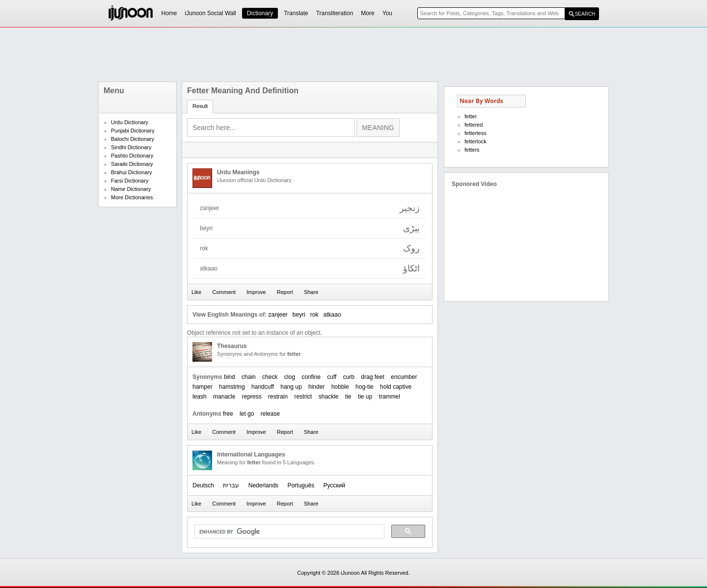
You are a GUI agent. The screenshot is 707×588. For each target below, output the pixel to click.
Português (301, 485)
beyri (299, 315)
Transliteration (335, 13)
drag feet (372, 377)
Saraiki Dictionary (132, 164)
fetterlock (476, 141)
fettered (474, 125)
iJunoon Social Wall (211, 13)
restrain (278, 397)
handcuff (263, 387)
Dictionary (260, 13)
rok (314, 315)
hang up (291, 387)
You (387, 13)
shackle (329, 397)
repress (252, 397)
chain (249, 377)
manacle (224, 397)
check (270, 377)
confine (311, 377)
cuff (332, 377)
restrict (303, 397)
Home (169, 13)
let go (247, 414)
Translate (296, 13)
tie (348, 397)
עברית (231, 485)
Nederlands (263, 485)
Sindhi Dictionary (131, 147)
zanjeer (278, 315)
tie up (365, 397)
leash (200, 397)
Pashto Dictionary (132, 156)
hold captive (396, 387)
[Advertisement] (353, 54)
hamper (203, 387)
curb (349, 377)
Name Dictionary (131, 189)
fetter (471, 116)
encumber (404, 377)
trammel (390, 397)
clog (290, 377)
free (228, 414)
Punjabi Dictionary (133, 131)
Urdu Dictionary (130, 122)
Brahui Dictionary (132, 172)
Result (200, 106)
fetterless (476, 133)
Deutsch (203, 485)
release (270, 414)
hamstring (232, 387)
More (367, 13)
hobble (340, 387)
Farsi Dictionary (130, 181)
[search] (288, 532)
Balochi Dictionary (133, 139)
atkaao (332, 315)
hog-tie (365, 387)
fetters (472, 150)
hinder (316, 387)
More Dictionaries (132, 197)
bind (230, 377)
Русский (334, 485)
